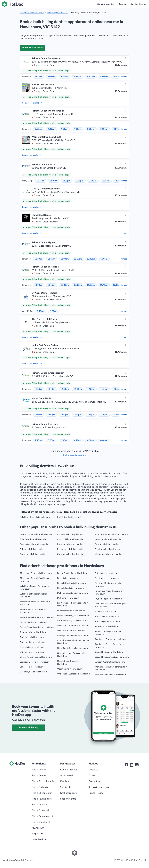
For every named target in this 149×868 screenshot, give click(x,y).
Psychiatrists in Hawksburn (107, 617)
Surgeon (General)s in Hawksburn (110, 662)
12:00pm (65, 259)
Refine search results (33, 48)
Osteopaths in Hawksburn (106, 573)
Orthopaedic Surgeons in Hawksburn (74, 674)
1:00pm (67, 181)
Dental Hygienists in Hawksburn (34, 672)
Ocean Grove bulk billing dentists (35, 544)
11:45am (52, 259)
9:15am (52, 77)
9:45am (78, 77)
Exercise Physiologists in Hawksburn (73, 616)
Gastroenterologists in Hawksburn (72, 621)
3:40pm (65, 440)
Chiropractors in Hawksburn (32, 652)
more (124, 77)
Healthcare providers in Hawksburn (111, 675)
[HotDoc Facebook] (126, 765)
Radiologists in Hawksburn (107, 627)
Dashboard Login (69, 793)
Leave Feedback (40, 840)
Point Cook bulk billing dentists (34, 539)
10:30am (117, 77)
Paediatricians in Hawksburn (107, 578)
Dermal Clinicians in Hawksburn (71, 583)
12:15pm (78, 259)
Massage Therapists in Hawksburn (72, 636)
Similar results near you (74, 455)
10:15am (104, 77)
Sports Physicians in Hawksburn (109, 652)
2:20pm (117, 129)
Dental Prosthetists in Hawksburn (72, 573)
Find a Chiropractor (42, 793)
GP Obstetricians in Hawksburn (71, 631)
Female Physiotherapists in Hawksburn (37, 627)
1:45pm (104, 389)
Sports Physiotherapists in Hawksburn (112, 657)
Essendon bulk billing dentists (33, 554)
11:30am (38, 259)
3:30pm (78, 415)
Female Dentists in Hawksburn (34, 622)
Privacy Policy (96, 793)
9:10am (52, 129)
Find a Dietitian (40, 805)
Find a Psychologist (42, 799)
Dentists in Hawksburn (68, 578)
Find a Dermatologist (42, 816)
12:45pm (78, 389)
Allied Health (67, 776)
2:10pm (104, 129)
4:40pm (104, 440)
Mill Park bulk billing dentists (70, 534)
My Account (38, 828)
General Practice (69, 770)
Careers (93, 776)
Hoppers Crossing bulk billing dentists (37, 534)
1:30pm (104, 259)
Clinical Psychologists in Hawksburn (36, 657)
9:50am (54, 311)
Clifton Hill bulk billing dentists (71, 539)
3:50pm (91, 415)
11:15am (52, 389)
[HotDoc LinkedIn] (132, 765)
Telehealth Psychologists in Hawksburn (37, 617)
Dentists (65, 781)
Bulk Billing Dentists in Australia (32, 13)
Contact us (94, 781)
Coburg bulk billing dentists (32, 549)
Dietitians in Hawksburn (68, 598)
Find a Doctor (39, 770)
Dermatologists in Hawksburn (70, 588)
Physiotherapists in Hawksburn (109, 599)
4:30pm (117, 415)
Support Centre (68, 799)
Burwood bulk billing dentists (70, 544)
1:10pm (52, 415)
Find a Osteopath (41, 810)
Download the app (29, 728)
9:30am (65, 77)
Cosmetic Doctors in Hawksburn (34, 662)
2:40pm (38, 440)
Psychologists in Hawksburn (107, 622)
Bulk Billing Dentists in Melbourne (35, 517)
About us (93, 770)
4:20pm (78, 440)
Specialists (66, 787)
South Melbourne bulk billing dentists (111, 534)
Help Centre (38, 834)
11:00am (54, 181)
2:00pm (91, 129)
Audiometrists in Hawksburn (33, 642)
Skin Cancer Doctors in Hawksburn (111, 639)
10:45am (41, 181)
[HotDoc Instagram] (137, 765)
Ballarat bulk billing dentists (107, 544)
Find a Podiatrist (40, 787)
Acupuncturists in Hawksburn (33, 632)
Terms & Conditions (99, 787)
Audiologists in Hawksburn (32, 637)
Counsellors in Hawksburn (32, 667)
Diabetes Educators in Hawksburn (72, 593)
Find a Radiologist (41, 822)
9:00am (38, 77)
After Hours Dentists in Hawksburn (36, 573)
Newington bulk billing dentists (109, 539)
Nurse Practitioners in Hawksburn (72, 648)
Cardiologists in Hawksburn (32, 647)
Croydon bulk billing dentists (70, 554)
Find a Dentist (39, 776)
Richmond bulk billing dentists (71, 549)
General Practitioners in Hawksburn (73, 626)
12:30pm (91, 259)
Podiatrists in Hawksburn (106, 612)
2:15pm (106, 181)
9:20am (65, 129)
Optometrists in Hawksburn (70, 669)
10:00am (91, 77)
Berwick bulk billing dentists (107, 549)
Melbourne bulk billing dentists (108, 554)
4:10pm (104, 415)
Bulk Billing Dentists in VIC (57, 13)
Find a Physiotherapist (43, 781)
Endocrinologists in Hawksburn (71, 611)
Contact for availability (74, 103)
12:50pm (38, 415)
